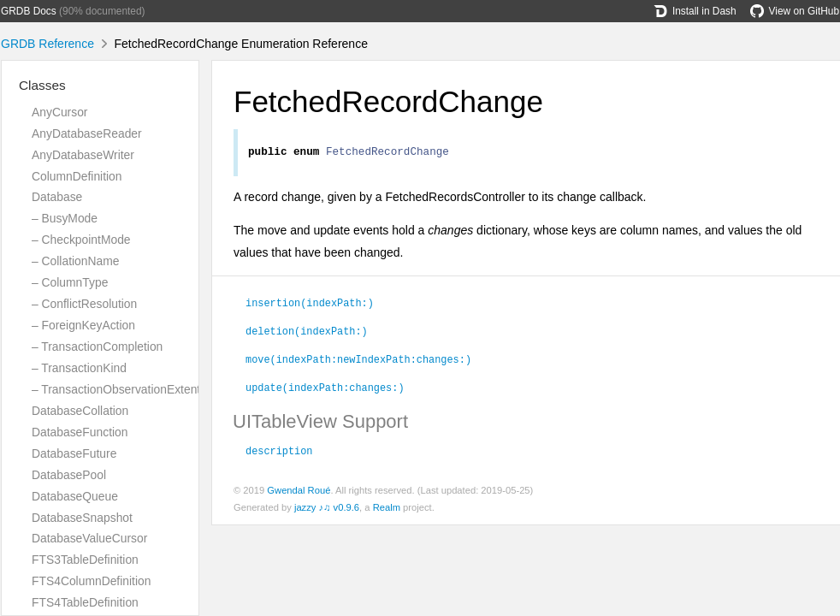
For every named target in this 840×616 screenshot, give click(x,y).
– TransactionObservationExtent (116, 389)
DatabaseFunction (80, 432)
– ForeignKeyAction (83, 325)
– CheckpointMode (81, 240)
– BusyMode (65, 218)
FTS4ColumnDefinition (91, 581)
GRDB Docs (29, 11)
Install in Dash (695, 11)
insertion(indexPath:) (310, 305)
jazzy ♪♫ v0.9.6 (327, 510)
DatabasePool (69, 475)
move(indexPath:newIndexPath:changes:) (358, 361)
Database (57, 197)
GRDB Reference (47, 44)
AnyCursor (59, 112)
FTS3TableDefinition (85, 560)
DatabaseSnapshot (82, 518)
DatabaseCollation (80, 411)
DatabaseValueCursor (89, 538)
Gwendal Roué (299, 493)
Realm (387, 510)
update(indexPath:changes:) (325, 389)
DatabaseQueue (75, 496)
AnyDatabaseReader (87, 133)
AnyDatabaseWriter (83, 155)
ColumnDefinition (77, 176)
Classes (42, 85)
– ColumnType (70, 282)
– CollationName (75, 261)
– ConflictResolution (84, 304)
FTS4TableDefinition (85, 602)
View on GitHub (795, 11)
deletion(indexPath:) (307, 333)
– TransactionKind (79, 368)
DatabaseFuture (74, 453)
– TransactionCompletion (97, 346)
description (279, 453)
